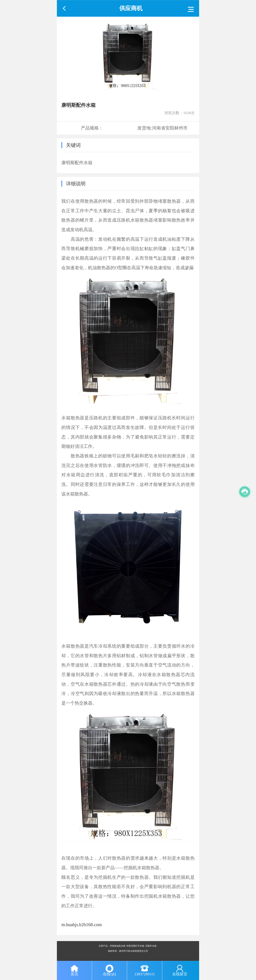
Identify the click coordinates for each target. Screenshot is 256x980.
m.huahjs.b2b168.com (81, 925)
